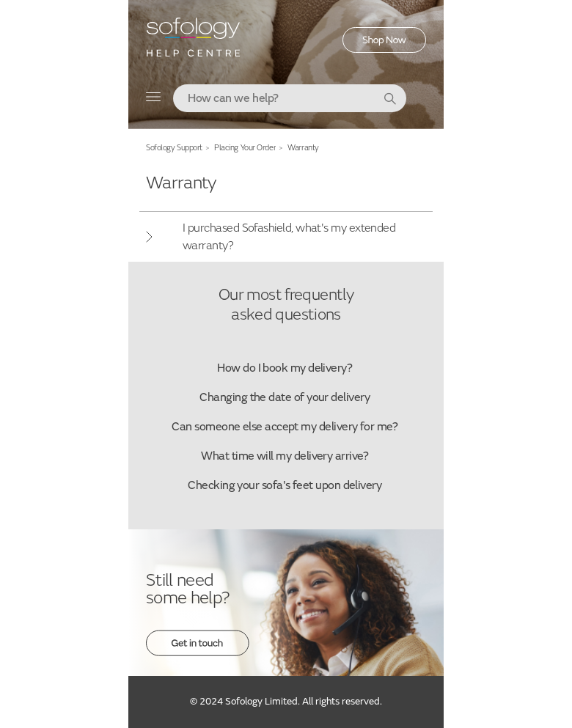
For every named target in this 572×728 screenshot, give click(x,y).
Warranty (303, 148)
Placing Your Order (245, 148)
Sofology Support (174, 148)
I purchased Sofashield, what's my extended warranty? (289, 237)
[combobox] (290, 98)
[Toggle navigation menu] (154, 100)
